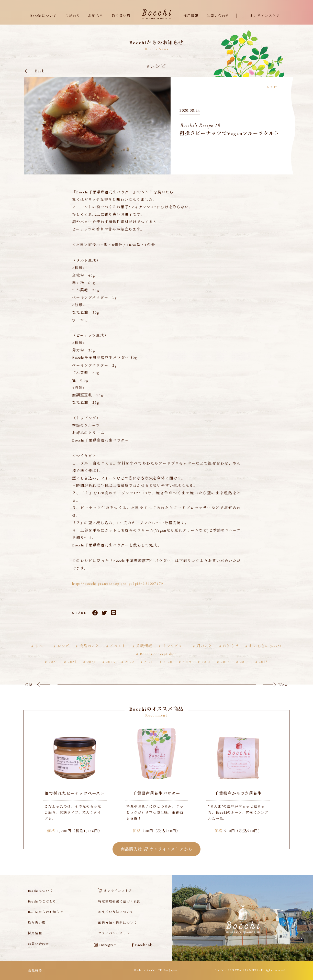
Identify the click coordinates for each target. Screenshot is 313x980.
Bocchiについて (43, 16)
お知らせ (96, 16)
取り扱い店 (121, 16)
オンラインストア (265, 16)
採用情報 (191, 16)
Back (40, 71)
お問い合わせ (218, 16)
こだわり (72, 16)
